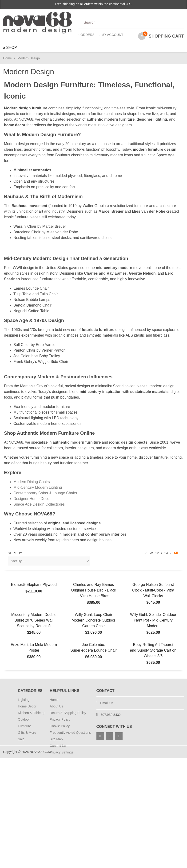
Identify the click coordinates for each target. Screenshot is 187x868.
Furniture (24, 726)
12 (157, 553)
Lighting (24, 700)
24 (166, 553)
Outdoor (24, 719)
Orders (86, 35)
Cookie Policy (60, 726)
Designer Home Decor (32, 499)
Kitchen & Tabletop (31, 713)
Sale (21, 739)
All (176, 553)
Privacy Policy (60, 719)
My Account (111, 35)
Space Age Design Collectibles (39, 504)
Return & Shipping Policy (68, 713)
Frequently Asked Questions (70, 733)
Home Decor (27, 706)
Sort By (15, 553)
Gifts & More (27, 733)
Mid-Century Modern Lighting (38, 487)
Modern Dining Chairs (32, 482)
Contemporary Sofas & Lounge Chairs (45, 493)
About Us (56, 706)
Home (7, 58)
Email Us (107, 703)
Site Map (56, 739)
